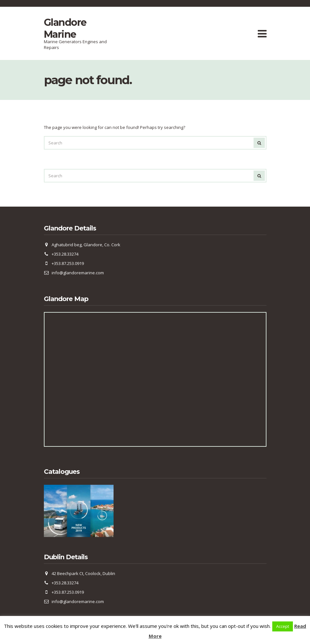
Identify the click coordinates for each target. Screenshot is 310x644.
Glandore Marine (65, 28)
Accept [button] (283, 626)
